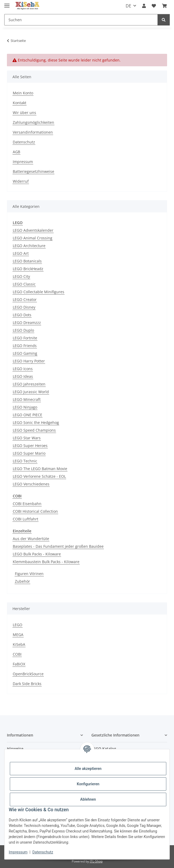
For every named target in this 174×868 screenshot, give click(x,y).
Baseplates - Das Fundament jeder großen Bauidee (58, 546)
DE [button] (128, 6)
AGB (16, 152)
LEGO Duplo (23, 330)
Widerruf (21, 181)
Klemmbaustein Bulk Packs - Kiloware (46, 562)
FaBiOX (19, 664)
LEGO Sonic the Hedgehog (36, 422)
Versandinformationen (33, 132)
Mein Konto (23, 93)
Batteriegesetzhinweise (33, 171)
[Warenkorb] (164, 6)
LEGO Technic (25, 461)
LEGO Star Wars (27, 438)
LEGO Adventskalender (33, 230)
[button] (144, 6)
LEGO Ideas (23, 376)
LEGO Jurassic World (31, 392)
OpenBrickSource (28, 674)
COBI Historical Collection (35, 511)
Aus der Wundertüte (31, 539)
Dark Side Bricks (27, 684)
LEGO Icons (23, 369)
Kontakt (20, 103)
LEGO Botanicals (27, 261)
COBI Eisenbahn (27, 504)
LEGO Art (21, 253)
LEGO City (21, 276)
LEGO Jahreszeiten (29, 384)
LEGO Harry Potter (29, 361)
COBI (17, 654)
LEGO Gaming (25, 353)
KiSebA (19, 644)
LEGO (18, 625)
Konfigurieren (88, 784)
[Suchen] (81, 20)
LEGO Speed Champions (34, 430)
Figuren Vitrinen (29, 574)
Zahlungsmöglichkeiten (33, 122)
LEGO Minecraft (27, 399)
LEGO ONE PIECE (27, 415)
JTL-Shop (96, 861)
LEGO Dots (22, 315)
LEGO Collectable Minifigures (39, 292)
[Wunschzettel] (154, 6)
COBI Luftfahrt (26, 519)
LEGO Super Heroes (30, 446)
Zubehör (22, 581)
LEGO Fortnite (25, 338)
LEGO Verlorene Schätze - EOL (39, 476)
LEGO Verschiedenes (31, 484)
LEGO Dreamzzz (27, 323)
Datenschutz (43, 852)
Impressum (18, 852)
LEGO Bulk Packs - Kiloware (37, 554)
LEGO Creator (25, 299)
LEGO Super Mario (29, 453)
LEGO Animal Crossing (33, 238)
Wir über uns (24, 113)
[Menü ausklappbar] (7, 3)
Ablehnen (88, 799)
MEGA (18, 635)
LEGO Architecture (29, 246)
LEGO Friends (25, 346)
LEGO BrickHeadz (28, 269)
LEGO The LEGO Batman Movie (40, 469)
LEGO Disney (24, 307)
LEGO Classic (24, 284)
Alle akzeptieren (88, 769)
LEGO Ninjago (25, 407)
